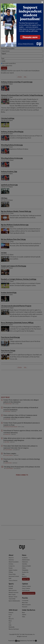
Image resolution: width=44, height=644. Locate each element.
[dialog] (22, 322)
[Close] (42, 2)
